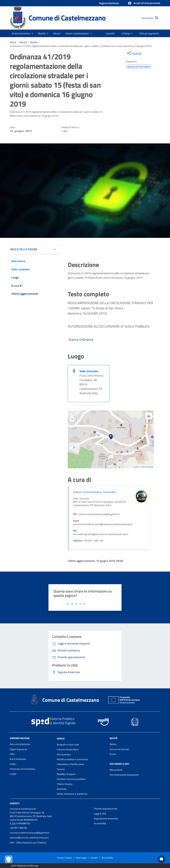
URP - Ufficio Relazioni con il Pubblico (28, 843)
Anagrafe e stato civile (68, 745)
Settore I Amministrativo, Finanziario (95, 492)
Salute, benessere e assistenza (72, 794)
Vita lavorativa (64, 754)
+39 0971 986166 (18, 828)
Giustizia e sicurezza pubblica (71, 779)
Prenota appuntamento (106, 809)
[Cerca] (157, 18)
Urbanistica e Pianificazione (70, 764)
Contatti (15, 803)
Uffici (12, 754)
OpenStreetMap (147, 467)
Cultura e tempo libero (68, 749)
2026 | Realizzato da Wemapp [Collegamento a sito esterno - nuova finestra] (25, 866)
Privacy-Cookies (65, 858)
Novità (23, 42)
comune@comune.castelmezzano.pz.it (29, 838)
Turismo (61, 769)
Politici (13, 764)
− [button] (72, 419)
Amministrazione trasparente (124, 775)
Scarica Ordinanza (81, 339)
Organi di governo (18, 749)
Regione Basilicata (109, 3)
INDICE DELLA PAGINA (24, 249)
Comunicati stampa (119, 749)
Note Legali (81, 858)
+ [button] (72, 415)
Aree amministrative (20, 744)
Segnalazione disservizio (106, 818)
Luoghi (13, 774)
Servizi (61, 739)
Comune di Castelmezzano (67, 18)
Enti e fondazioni (18, 759)
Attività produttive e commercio (72, 759)
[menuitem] (110, 33)
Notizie (34, 42)
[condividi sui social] (134, 53)
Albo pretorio (116, 770)
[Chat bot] (161, 859)
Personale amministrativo (23, 769)
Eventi (113, 754)
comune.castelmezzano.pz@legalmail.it (30, 833)
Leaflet (135, 467)
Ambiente (62, 789)
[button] (144, 3)
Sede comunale (89, 371)
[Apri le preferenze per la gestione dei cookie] (9, 859)
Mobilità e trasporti (66, 774)
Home (13, 42)
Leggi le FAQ (100, 814)
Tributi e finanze (65, 784)
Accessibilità (100, 823)
